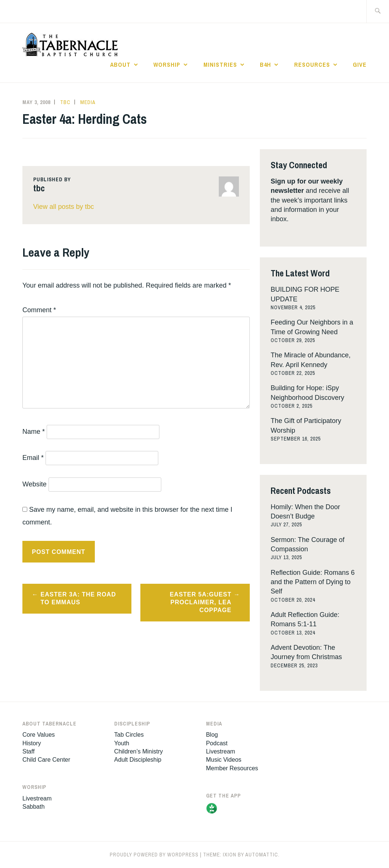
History (32, 743)
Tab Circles (129, 735)
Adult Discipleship (138, 760)
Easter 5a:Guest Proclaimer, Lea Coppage (201, 602)
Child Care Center (46, 760)
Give (360, 65)
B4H (265, 65)
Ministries (220, 65)
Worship (167, 65)
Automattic (262, 855)
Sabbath (34, 807)
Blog (212, 735)
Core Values (39, 735)
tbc (65, 102)
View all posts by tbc (64, 207)
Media (88, 102)
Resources (312, 65)
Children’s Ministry (139, 751)
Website (35, 484)
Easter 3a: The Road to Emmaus (78, 598)
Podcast (217, 743)
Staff (29, 751)
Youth (122, 743)
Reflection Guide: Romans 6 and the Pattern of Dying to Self (313, 582)
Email (33, 458)
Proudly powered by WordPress (154, 855)
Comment (39, 310)
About (120, 65)
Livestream (37, 798)
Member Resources (232, 768)
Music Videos (224, 760)
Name (34, 432)
